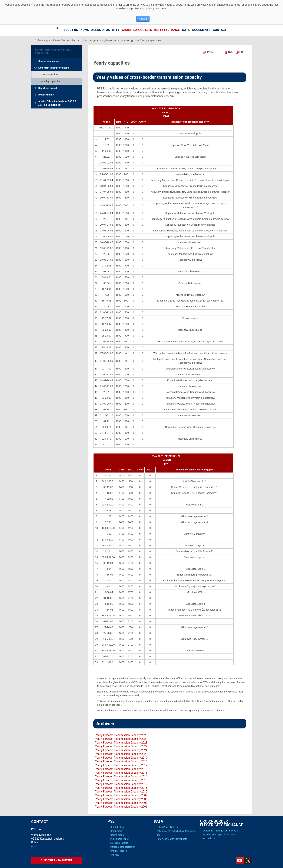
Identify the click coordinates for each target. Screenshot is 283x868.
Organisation (117, 831)
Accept (143, 19)
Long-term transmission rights (118, 40)
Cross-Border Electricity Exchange (151, 30)
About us (71, 30)
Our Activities (117, 827)
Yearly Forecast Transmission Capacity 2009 (121, 795)
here (163, 8)
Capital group (117, 835)
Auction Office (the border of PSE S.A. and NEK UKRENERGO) (58, 103)
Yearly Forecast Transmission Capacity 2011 (121, 788)
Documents (201, 30)
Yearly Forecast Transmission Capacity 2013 (121, 780)
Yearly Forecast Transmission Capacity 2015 (121, 773)
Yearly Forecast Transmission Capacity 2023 (121, 743)
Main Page (43, 40)
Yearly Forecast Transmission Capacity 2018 (121, 761)
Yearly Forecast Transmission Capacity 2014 (121, 776)
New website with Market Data (172, 839)
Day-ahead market (48, 88)
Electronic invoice (119, 843)
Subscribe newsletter (57, 860)
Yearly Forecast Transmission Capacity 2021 (121, 750)
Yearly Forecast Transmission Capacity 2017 (121, 765)
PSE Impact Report (120, 839)
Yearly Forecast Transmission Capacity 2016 (121, 769)
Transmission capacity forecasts (219, 835)
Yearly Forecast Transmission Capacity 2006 (121, 807)
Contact (220, 30)
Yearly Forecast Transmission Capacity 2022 (121, 746)
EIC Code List (210, 839)
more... (35, 846)
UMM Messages (119, 851)
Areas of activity (105, 30)
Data (186, 30)
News (85, 30)
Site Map (115, 855)
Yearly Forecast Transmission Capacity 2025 (121, 735)
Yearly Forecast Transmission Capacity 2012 (121, 784)
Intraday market (46, 95)
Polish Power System (167, 827)
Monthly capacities (51, 82)
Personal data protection (123, 847)
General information (49, 61)
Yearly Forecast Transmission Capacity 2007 (121, 803)
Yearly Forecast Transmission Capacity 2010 (121, 792)
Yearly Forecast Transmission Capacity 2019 (121, 758)
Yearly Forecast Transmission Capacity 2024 (121, 739)
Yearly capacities (151, 40)
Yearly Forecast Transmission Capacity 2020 (121, 754)
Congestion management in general (221, 831)
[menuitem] (229, 52)
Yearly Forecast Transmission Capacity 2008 (121, 799)
